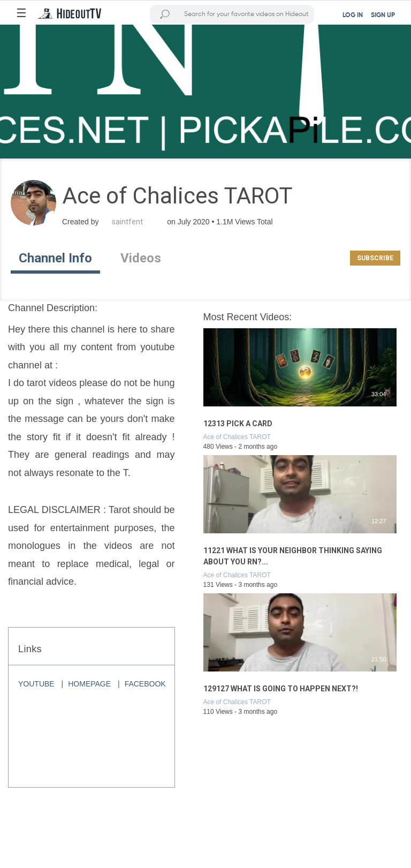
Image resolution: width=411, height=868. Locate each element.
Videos (141, 258)
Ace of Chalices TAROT (237, 437)
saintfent (127, 222)
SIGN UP (383, 16)
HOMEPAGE (89, 684)
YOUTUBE (36, 684)
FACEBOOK (145, 684)
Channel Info (55, 258)
